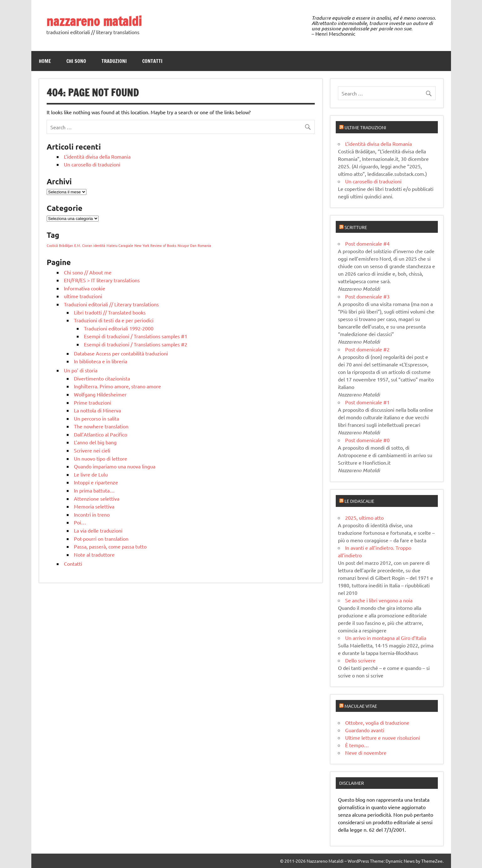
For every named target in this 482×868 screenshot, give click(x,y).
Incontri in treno (92, 514)
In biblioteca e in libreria (101, 361)
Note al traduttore (94, 554)
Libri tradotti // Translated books (110, 312)
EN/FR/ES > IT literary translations (102, 280)
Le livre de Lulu (91, 474)
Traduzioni (114, 61)
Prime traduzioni (93, 402)
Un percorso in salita (96, 418)
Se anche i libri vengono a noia (379, 600)
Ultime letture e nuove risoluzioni (383, 738)
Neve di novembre (366, 753)
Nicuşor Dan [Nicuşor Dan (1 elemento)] (187, 245)
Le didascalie (359, 501)
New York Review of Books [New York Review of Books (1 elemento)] (155, 245)
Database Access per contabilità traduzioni (121, 353)
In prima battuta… (94, 490)
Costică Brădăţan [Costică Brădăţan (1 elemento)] (60, 245)
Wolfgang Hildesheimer (100, 394)
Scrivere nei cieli (92, 450)
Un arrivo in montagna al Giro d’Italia (386, 638)
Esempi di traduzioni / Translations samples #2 (136, 344)
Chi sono (76, 61)
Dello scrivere (360, 660)
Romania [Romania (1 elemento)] (204, 245)
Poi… (80, 522)
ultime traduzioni (83, 296)
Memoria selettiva (94, 506)
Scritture (356, 227)
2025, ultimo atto (364, 518)
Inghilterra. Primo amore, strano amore (117, 386)
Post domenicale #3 (367, 296)
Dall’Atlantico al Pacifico (101, 434)
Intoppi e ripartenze (96, 482)
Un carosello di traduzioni (92, 164)
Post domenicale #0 (367, 440)
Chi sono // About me (88, 272)
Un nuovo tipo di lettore (101, 458)
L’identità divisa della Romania (97, 156)
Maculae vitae (361, 706)
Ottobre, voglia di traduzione (377, 722)
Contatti (152, 61)
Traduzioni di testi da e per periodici (114, 320)
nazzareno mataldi (94, 21)
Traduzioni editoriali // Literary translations (111, 304)
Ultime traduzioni (365, 127)
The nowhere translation (101, 426)
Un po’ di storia (81, 370)
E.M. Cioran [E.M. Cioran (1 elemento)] (83, 245)
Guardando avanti (365, 730)
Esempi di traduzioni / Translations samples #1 (136, 336)
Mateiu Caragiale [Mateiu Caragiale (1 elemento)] (120, 245)
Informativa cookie (85, 288)
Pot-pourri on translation (101, 539)
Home (45, 61)
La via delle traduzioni (98, 530)
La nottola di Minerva (97, 410)
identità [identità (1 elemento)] (99, 245)
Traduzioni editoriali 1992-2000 (119, 328)
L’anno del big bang (95, 442)
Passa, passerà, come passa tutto (110, 546)
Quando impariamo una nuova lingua (115, 466)
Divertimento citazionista (102, 378)
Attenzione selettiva (97, 498)
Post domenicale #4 (367, 243)
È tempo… (357, 745)
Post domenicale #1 (367, 402)
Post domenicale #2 (367, 349)
